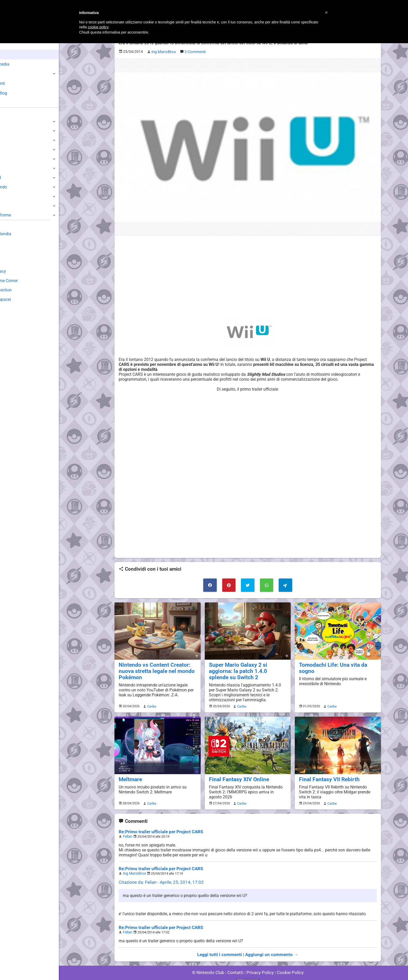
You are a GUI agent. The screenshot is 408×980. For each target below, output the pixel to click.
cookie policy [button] (98, 27)
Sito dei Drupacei (20, 299)
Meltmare (129, 771)
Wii (7, 159)
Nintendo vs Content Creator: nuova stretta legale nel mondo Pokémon (153, 669)
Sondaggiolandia (20, 234)
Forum (13, 103)
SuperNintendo (18, 187)
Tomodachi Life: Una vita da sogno (338, 663)
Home (13, 45)
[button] (326, 12)
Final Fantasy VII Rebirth (326, 771)
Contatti (236, 962)
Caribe (151, 699)
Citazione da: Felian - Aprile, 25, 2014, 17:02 (159, 873)
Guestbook (14, 243)
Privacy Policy (260, 962)
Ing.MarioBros (133, 864)
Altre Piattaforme (20, 215)
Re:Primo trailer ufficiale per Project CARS (158, 823)
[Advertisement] (248, 276)
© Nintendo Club (210, 962)
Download (13, 253)
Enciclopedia (19, 64)
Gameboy (13, 196)
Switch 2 (12, 121)
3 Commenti (194, 51)
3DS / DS (12, 149)
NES (8, 206)
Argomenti (17, 83)
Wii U (9, 140)
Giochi (13, 74)
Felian (127, 828)
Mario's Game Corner (23, 281)
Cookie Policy (288, 962)
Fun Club (12, 262)
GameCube (14, 168)
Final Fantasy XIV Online (236, 771)
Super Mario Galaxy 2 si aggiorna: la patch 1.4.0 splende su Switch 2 (247, 666)
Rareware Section (20, 290)
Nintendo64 (15, 178)
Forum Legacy (17, 271)
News (12, 55)
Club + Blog (18, 93)
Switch (10, 131)
